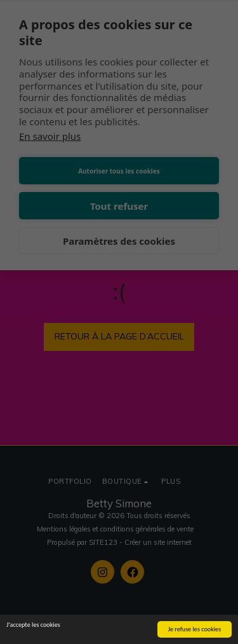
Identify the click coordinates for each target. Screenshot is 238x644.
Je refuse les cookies (195, 630)
